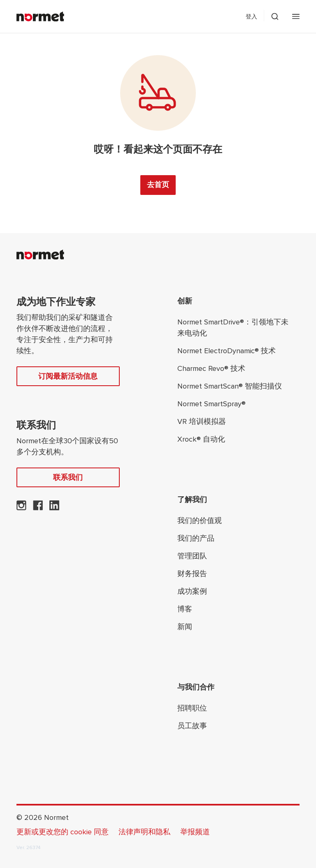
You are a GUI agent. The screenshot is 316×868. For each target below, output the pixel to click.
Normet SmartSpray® (211, 404)
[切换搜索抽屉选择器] (275, 16)
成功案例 (192, 591)
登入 (251, 17)
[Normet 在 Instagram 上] (21, 508)
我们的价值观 (200, 521)
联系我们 (68, 477)
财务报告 (192, 574)
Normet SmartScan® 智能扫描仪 (230, 386)
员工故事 (192, 726)
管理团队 (192, 556)
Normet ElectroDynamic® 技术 (227, 351)
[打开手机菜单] (296, 16)
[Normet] (40, 16)
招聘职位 (192, 708)
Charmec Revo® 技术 (211, 368)
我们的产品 (196, 538)
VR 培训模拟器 (202, 421)
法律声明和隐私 (144, 832)
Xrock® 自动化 (201, 439)
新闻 (185, 627)
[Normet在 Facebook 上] (38, 508)
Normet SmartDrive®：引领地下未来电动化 (233, 328)
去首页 (158, 185)
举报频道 (195, 832)
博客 (185, 609)
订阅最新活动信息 (68, 376)
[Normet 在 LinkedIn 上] (54, 508)
